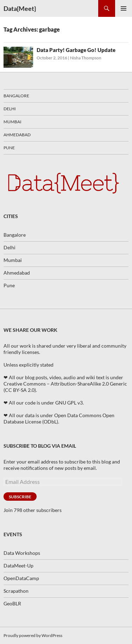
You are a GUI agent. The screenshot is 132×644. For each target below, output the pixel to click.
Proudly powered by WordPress (33, 635)
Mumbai (12, 122)
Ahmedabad (17, 135)
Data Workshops (22, 553)
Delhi (10, 109)
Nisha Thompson (86, 58)
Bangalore (16, 96)
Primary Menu (124, 8)
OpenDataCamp (21, 578)
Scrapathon (16, 591)
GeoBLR (12, 603)
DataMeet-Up (18, 566)
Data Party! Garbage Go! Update (76, 50)
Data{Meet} (20, 8)
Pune (9, 148)
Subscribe (20, 497)
